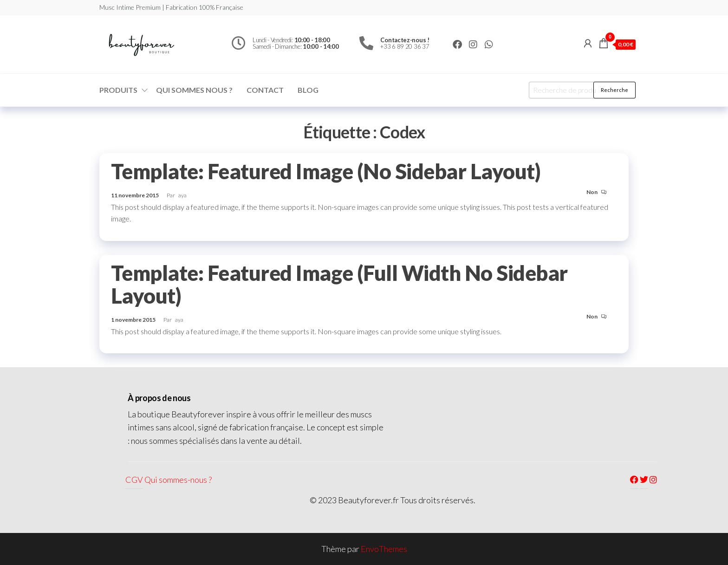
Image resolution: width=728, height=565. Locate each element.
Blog (308, 90)
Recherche (614, 90)
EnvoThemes (384, 549)
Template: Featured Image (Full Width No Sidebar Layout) (339, 284)
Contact (265, 90)
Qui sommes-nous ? (178, 480)
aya (182, 195)
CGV (134, 480)
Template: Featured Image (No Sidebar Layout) (326, 171)
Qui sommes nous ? (194, 90)
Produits (118, 90)
